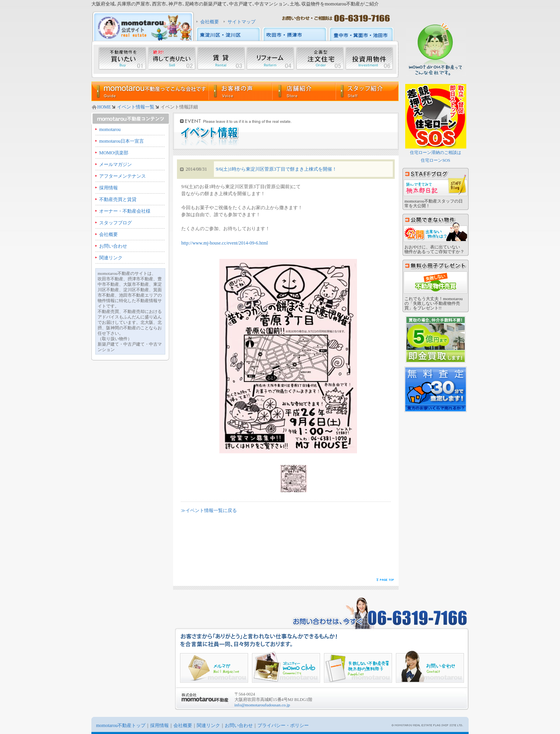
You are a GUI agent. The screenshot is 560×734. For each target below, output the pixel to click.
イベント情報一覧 (136, 107)
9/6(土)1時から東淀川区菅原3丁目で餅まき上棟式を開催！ (276, 169)
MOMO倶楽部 (114, 153)
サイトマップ (241, 22)
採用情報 (108, 188)
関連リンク (111, 258)
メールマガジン (115, 164)
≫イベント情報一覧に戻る (209, 510)
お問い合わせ (113, 246)
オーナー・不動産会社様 (125, 211)
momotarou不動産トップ (121, 725)
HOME (104, 107)
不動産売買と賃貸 (118, 199)
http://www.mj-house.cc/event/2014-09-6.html (225, 243)
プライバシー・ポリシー (283, 725)
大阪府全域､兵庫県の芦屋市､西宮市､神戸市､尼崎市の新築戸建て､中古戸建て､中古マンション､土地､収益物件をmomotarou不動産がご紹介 (235, 4)
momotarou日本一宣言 (122, 141)
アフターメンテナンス (122, 176)
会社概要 (210, 22)
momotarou (110, 129)
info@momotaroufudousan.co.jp (262, 705)
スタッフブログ (115, 223)
